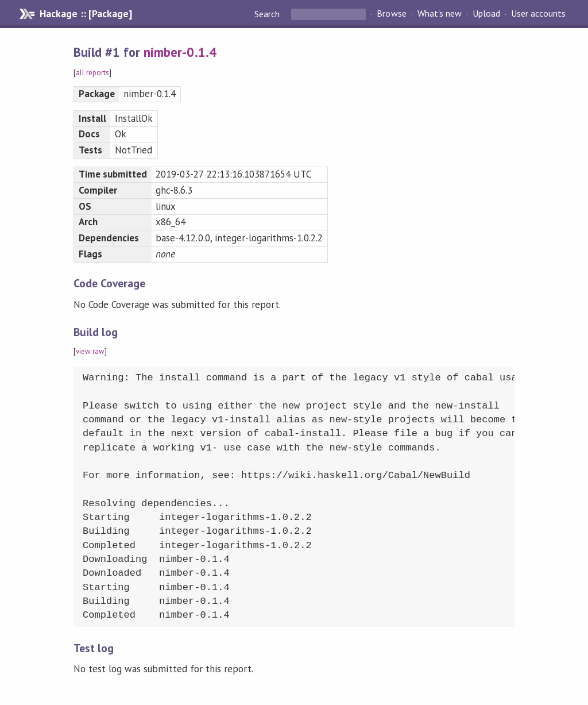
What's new (440, 14)
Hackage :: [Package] (86, 14)
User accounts (538, 14)
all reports (92, 73)
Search (268, 14)
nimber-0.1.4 (180, 52)
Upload (486, 14)
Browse (391, 14)
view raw (90, 351)
